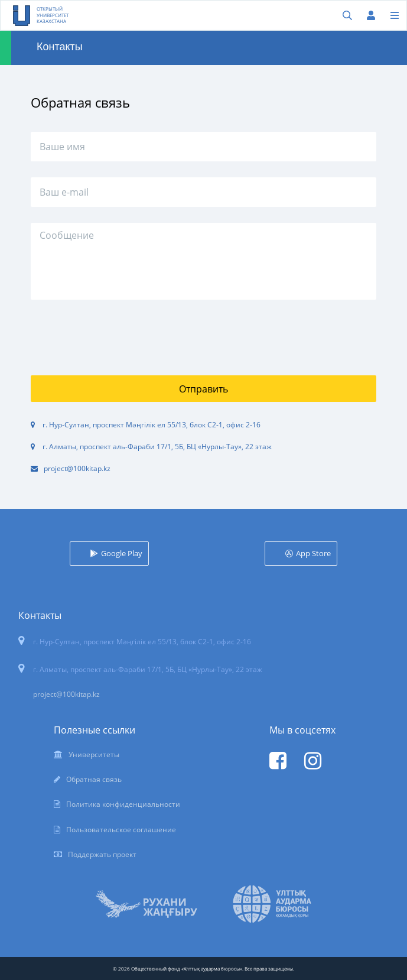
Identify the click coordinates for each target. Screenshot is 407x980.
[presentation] (121, 332)
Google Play (122, 553)
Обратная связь (94, 779)
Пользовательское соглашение (121, 830)
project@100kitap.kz (77, 468)
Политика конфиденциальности (123, 804)
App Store (313, 553)
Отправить (203, 389)
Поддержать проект (102, 854)
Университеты (94, 755)
